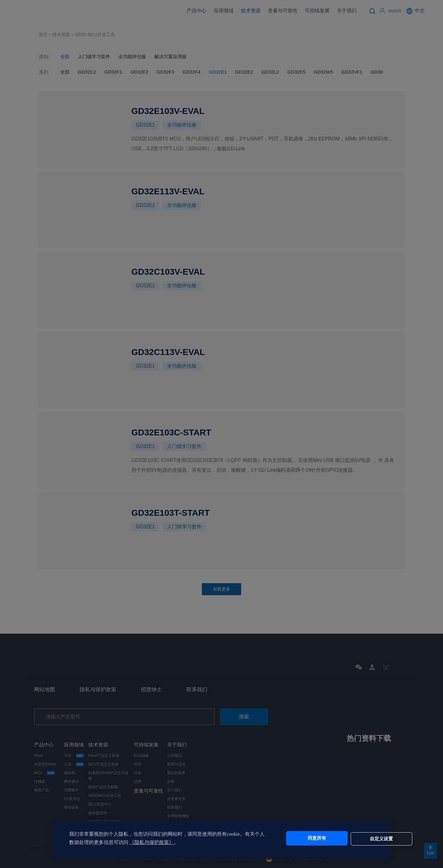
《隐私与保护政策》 (162, 842)
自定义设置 (351, 838)
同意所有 (299, 838)
